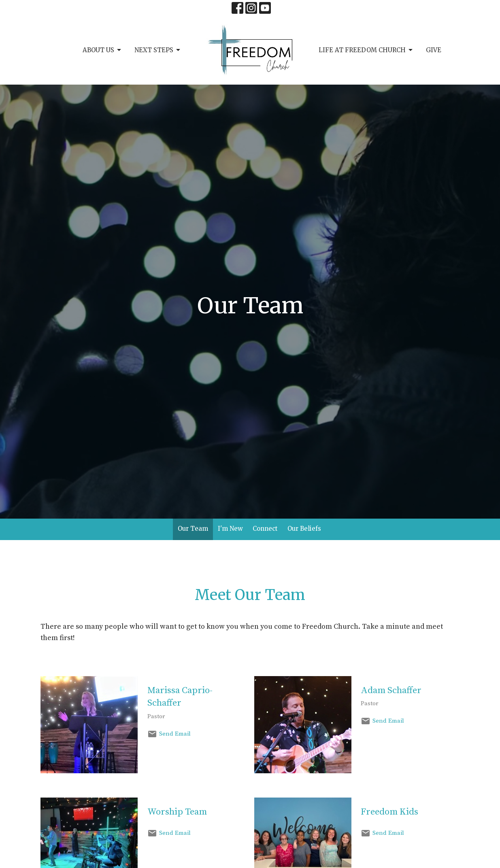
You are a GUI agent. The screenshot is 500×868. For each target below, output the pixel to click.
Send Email (175, 734)
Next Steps (158, 50)
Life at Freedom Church (366, 50)
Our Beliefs (304, 529)
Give (434, 50)
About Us (102, 50)
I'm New (230, 529)
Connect (265, 529)
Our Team (193, 529)
